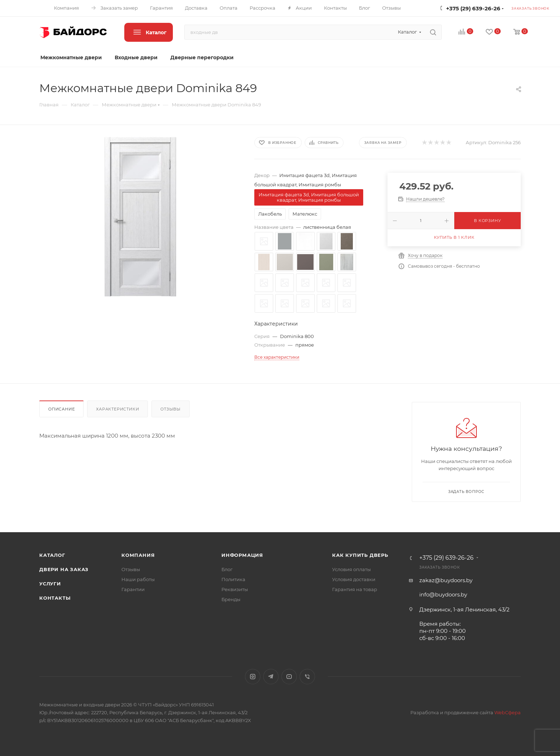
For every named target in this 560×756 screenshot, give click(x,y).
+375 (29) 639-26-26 (473, 8)
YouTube (289, 677)
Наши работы (138, 579)
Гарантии (133, 589)
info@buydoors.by (443, 594)
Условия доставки (354, 579)
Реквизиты (235, 589)
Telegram (271, 677)
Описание (61, 409)
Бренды (231, 599)
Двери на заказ (64, 569)
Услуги (50, 584)
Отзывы (171, 409)
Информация (242, 555)
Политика (233, 579)
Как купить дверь (360, 555)
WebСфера (507, 712)
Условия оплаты (351, 569)
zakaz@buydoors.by (446, 580)
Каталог (52, 555)
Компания (138, 555)
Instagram (253, 677)
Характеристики (117, 409)
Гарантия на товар (355, 589)
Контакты (55, 598)
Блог (227, 569)
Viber (307, 677)
